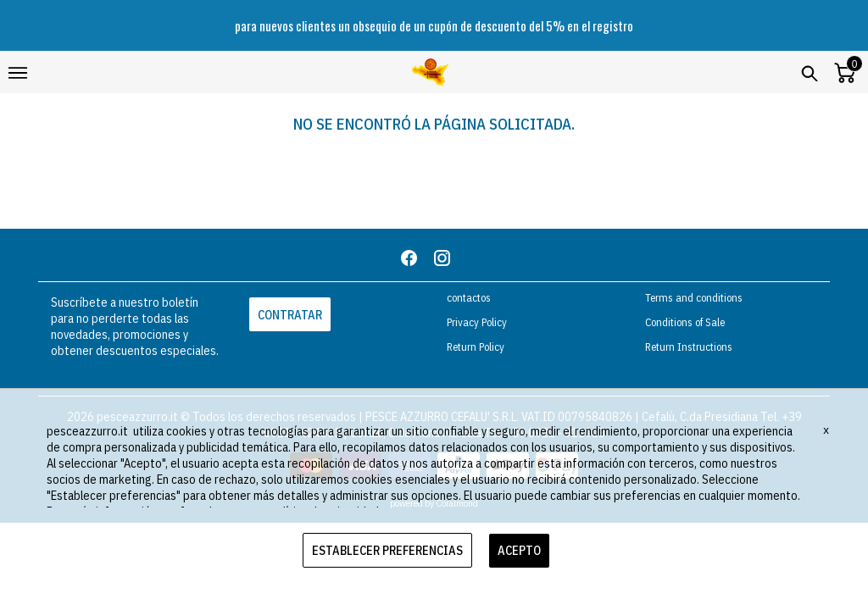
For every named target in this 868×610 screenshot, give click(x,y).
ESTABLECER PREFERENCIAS (387, 550)
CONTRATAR (290, 315)
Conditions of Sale (685, 322)
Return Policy (476, 347)
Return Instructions (689, 347)
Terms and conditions (694, 298)
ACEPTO (519, 550)
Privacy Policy (477, 322)
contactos (469, 298)
